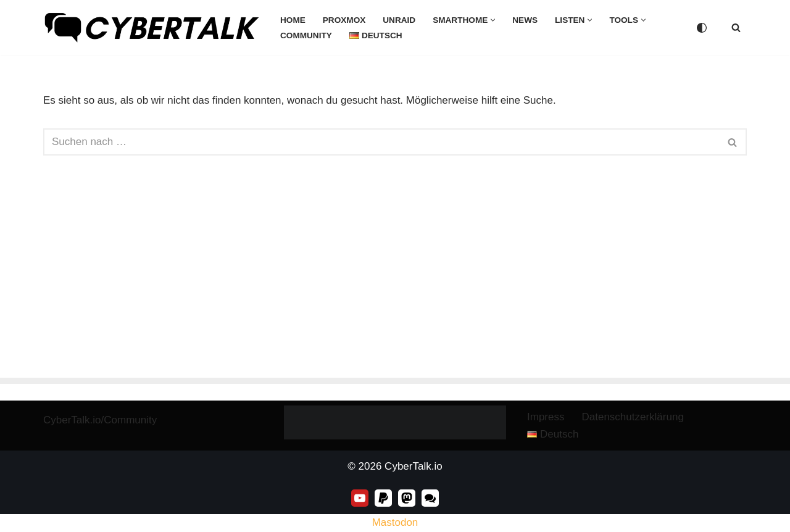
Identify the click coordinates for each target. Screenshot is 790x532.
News (525, 20)
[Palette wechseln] (702, 28)
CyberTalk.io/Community (100, 420)
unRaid (399, 20)
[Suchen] (736, 27)
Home (293, 20)
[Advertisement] (395, 285)
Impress (546, 417)
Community (306, 35)
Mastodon (395, 522)
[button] (493, 20)
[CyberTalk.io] (151, 27)
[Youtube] (360, 498)
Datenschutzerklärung (632, 417)
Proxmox (344, 20)
